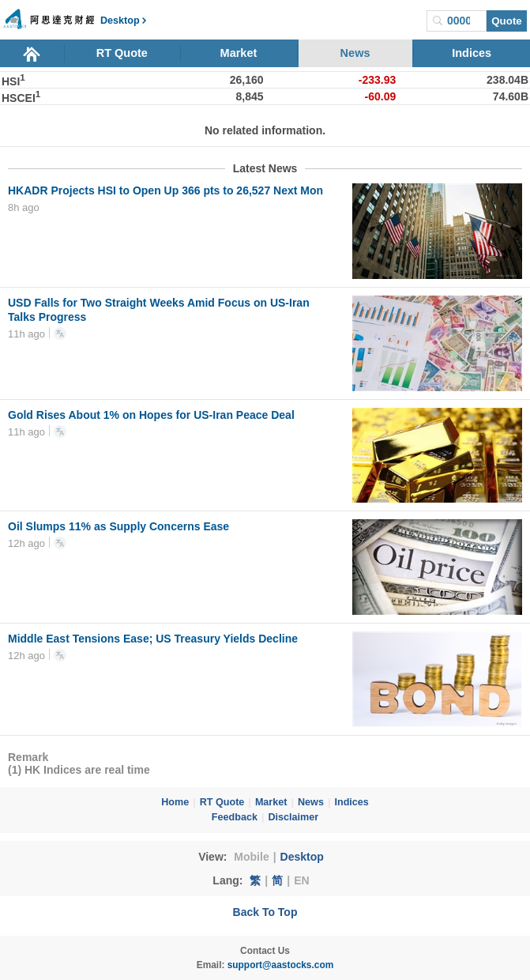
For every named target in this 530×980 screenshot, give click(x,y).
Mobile (251, 857)
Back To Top (265, 912)
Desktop (302, 857)
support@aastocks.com (281, 965)
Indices (472, 53)
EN (301, 880)
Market (239, 53)
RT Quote (122, 53)
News (355, 53)
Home (175, 802)
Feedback (235, 817)
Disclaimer (293, 817)
